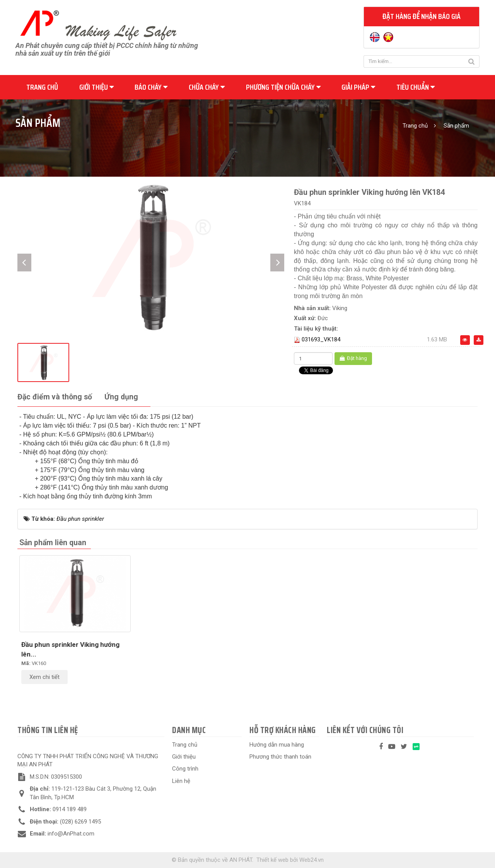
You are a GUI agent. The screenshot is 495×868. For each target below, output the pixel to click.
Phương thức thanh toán (280, 757)
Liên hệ (181, 781)
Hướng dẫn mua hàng (277, 745)
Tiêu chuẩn (416, 87)
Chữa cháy (207, 87)
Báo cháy (151, 87)
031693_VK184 (321, 339)
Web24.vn (312, 860)
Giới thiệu (96, 87)
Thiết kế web (272, 860)
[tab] (55, 397)
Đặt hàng (353, 358)
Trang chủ (42, 87)
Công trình (185, 769)
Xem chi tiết (44, 677)
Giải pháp (358, 87)
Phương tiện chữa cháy (283, 87)
